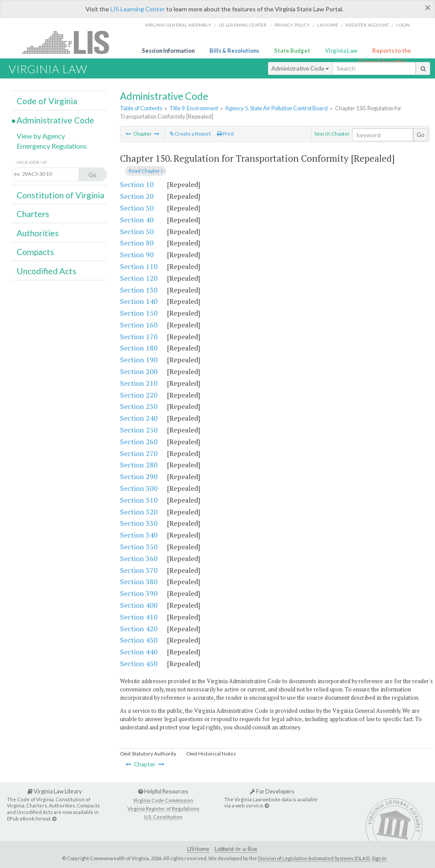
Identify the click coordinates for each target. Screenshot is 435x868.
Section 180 (139, 348)
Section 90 (137, 255)
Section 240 (139, 418)
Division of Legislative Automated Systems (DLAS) (314, 858)
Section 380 (139, 582)
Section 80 (137, 243)
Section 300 (139, 488)
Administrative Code (300, 68)
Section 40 (137, 220)
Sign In (379, 858)
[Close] (428, 7)
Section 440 (139, 652)
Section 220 (139, 395)
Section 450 (139, 664)
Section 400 (139, 605)
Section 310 (139, 500)
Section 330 (139, 523)
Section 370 (139, 570)
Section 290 (139, 477)
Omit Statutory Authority (148, 754)
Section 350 (139, 547)
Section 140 (139, 301)
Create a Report (190, 134)
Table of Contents (141, 108)
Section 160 (139, 325)
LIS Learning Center (138, 9)
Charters (33, 214)
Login (403, 25)
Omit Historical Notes (211, 754)
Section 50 (137, 231)
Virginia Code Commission (163, 800)
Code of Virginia (47, 101)
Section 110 (139, 266)
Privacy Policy (292, 25)
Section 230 (139, 406)
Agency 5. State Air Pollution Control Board (276, 108)
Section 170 (139, 337)
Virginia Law (341, 51)
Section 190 (139, 360)
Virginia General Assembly (178, 25)
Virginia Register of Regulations (163, 808)
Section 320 (139, 512)
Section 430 (139, 640)
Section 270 (139, 453)
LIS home (328, 25)
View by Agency (41, 136)
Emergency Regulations (52, 146)
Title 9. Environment (194, 108)
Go (421, 135)
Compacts (35, 252)
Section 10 (137, 184)
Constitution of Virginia (60, 195)
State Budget (292, 51)
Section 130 (139, 290)
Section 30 (137, 208)
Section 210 (139, 383)
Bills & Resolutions (234, 51)
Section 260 (139, 442)
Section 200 (139, 371)
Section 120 (139, 278)
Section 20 (137, 196)
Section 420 (139, 629)
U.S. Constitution (163, 817)
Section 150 (139, 313)
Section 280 (139, 465)
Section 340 (139, 535)
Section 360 (139, 558)
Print (225, 134)
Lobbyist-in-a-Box (236, 849)
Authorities (38, 233)
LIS (70, 42)
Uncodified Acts (46, 271)
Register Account (367, 25)
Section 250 (139, 430)
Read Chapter (146, 171)
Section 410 (139, 617)
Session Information (168, 51)
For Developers (272, 791)
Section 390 (139, 593)
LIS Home (198, 849)
